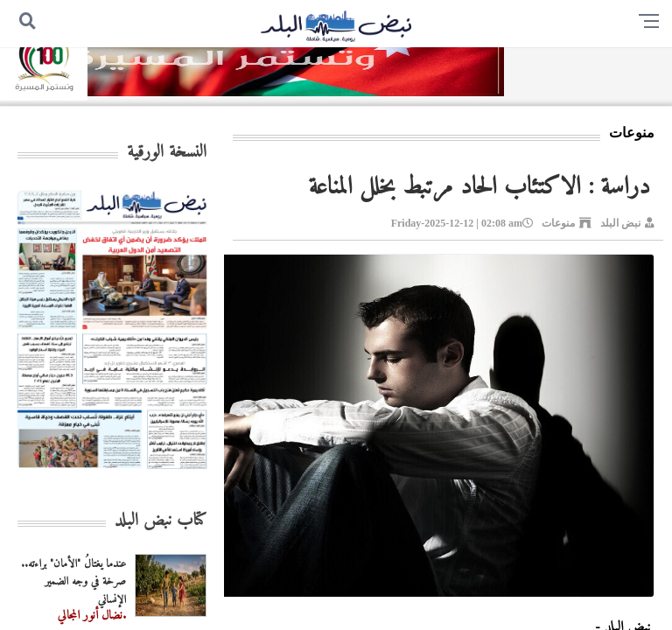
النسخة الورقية (167, 153)
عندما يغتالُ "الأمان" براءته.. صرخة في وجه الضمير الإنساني (73, 582)
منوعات (558, 223)
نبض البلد (620, 223)
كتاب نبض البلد (161, 521)
